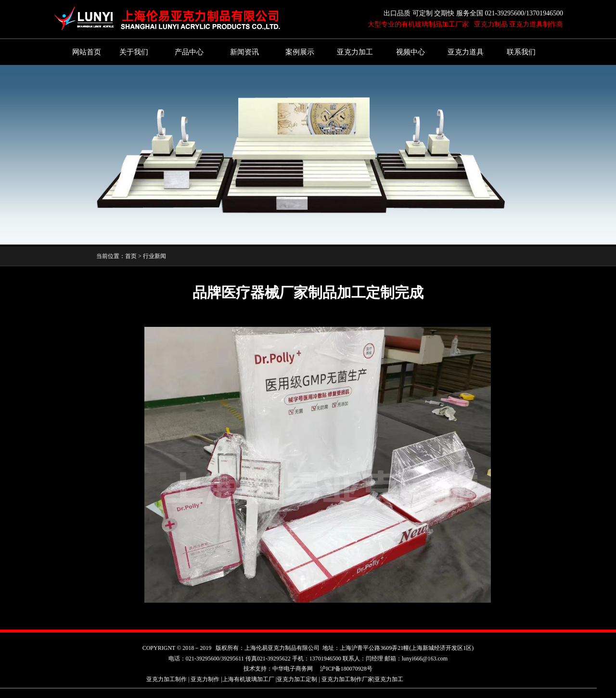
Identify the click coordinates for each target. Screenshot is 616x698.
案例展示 (300, 52)
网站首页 (87, 52)
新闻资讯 (244, 52)
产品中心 (189, 52)
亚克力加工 (355, 52)
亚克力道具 (466, 52)
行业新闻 (154, 256)
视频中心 (411, 52)
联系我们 (521, 52)
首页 (131, 256)
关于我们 (134, 52)
